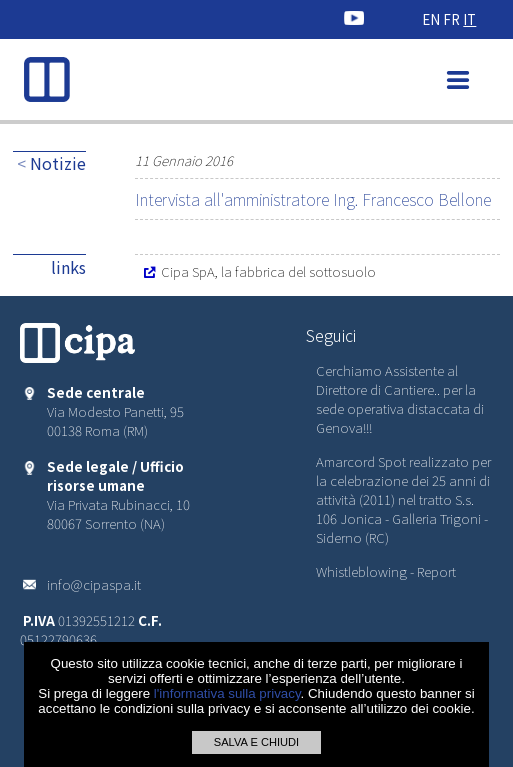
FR (451, 19)
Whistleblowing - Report (386, 571)
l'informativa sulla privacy (227, 693)
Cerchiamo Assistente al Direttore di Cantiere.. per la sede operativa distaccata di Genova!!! (400, 399)
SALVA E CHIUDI (256, 742)
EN (431, 19)
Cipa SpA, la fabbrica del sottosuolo (259, 271)
